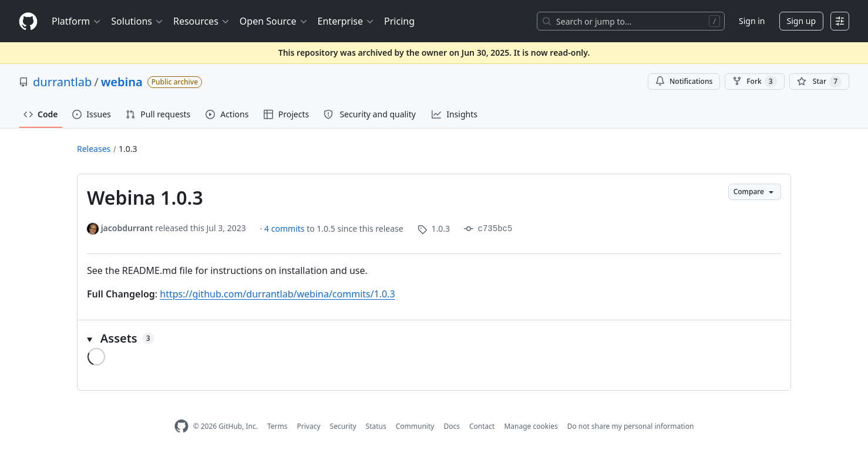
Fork (754, 82)
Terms (277, 426)
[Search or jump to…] (631, 21)
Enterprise (346, 21)
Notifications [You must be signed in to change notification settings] (684, 81)
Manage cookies (531, 426)
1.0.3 (128, 149)
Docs (452, 426)
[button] (434, 338)
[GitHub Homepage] (181, 426)
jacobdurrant (127, 228)
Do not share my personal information (631, 426)
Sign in (752, 21)
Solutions (137, 21)
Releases (94, 149)
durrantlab (62, 82)
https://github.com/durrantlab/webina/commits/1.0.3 (277, 294)
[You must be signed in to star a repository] (819, 82)
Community (415, 426)
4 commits (285, 229)
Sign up (801, 21)
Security (343, 426)
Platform (77, 21)
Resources (202, 21)
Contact (482, 426)
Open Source (274, 21)
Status (376, 426)
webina (122, 82)
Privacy (309, 426)
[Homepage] (28, 21)
